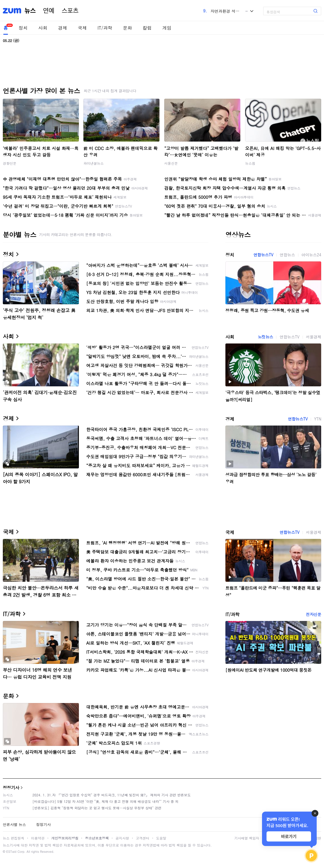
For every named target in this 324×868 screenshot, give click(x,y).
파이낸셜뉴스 (94, 163)
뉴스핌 (250, 163)
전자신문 (314, 614)
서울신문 (171, 163)
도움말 (161, 838)
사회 (43, 28)
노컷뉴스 (265, 337)
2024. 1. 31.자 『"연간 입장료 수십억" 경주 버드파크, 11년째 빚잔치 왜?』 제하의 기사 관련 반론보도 (112, 795)
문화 (127, 28)
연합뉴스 (287, 255)
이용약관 (38, 838)
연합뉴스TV (263, 255)
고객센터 (143, 838)
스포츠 (70, 11)
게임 (167, 28)
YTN (318, 419)
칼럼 (147, 28)
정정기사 (11, 787)
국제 (82, 28)
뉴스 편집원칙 (14, 838)
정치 (23, 28)
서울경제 (314, 337)
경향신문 (10, 163)
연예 (49, 11)
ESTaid (11, 852)
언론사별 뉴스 (14, 824)
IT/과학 (105, 28)
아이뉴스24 (311, 255)
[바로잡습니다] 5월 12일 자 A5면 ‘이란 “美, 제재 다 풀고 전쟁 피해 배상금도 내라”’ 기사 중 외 (106, 801)
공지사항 (122, 838)
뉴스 (30, 11)
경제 (63, 28)
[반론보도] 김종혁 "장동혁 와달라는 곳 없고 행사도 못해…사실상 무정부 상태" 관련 (97, 808)
